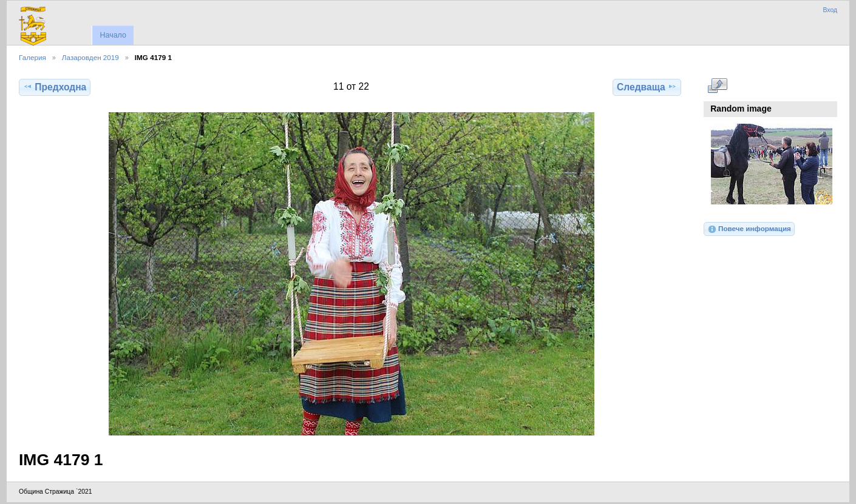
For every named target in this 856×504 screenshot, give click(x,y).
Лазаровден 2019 (90, 57)
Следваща (647, 87)
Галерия (32, 57)
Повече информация (749, 229)
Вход (830, 10)
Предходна (55, 87)
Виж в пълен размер (717, 86)
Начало (113, 35)
